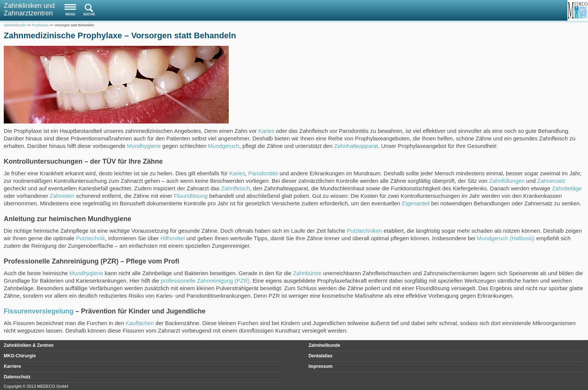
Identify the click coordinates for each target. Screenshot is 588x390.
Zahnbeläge (567, 188)
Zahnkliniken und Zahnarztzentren (29, 9)
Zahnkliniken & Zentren (29, 345)
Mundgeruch (224, 146)
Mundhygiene (144, 146)
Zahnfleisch (236, 188)
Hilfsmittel (173, 238)
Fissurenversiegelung (39, 311)
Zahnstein (62, 196)
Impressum (321, 366)
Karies (266, 131)
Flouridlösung (191, 196)
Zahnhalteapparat (356, 146)
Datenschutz (17, 377)
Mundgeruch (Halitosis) (506, 238)
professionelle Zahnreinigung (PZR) (205, 281)
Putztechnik (91, 238)
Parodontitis (263, 173)
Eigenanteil (415, 203)
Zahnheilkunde (325, 345)
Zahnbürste (307, 273)
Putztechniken (364, 231)
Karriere (12, 366)
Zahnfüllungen (507, 181)
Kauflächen (140, 323)
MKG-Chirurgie (20, 356)
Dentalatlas (321, 356)
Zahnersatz (551, 181)
